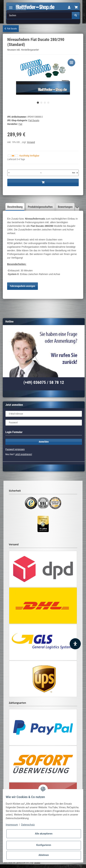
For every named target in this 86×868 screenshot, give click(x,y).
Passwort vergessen (15, 449)
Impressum (12, 825)
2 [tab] (41, 103)
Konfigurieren (44, 845)
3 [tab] (45, 103)
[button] (69, 7)
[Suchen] (39, 15)
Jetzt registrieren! (24, 454)
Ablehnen (44, 855)
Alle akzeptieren (44, 834)
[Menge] (41, 173)
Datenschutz (28, 825)
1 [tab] (38, 103)
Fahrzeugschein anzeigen (22, 286)
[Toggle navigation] (11, 6)
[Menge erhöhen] (77, 173)
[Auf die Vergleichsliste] (71, 63)
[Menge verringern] (9, 173)
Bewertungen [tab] (65, 207)
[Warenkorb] (76, 7)
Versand (31, 142)
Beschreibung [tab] (15, 207)
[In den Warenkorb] (43, 183)
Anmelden (44, 442)
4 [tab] (48, 103)
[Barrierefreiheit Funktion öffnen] (75, 644)
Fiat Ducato (34, 120)
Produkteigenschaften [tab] (40, 207)
